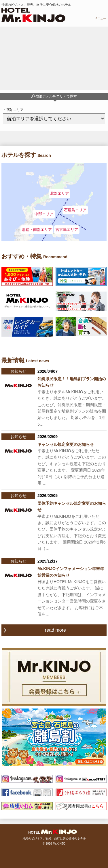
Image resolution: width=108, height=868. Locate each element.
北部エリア (59, 193)
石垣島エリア (75, 210)
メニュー (100, 18)
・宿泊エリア (13, 110)
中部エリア (44, 214)
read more (55, 630)
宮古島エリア (67, 230)
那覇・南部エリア (37, 230)
